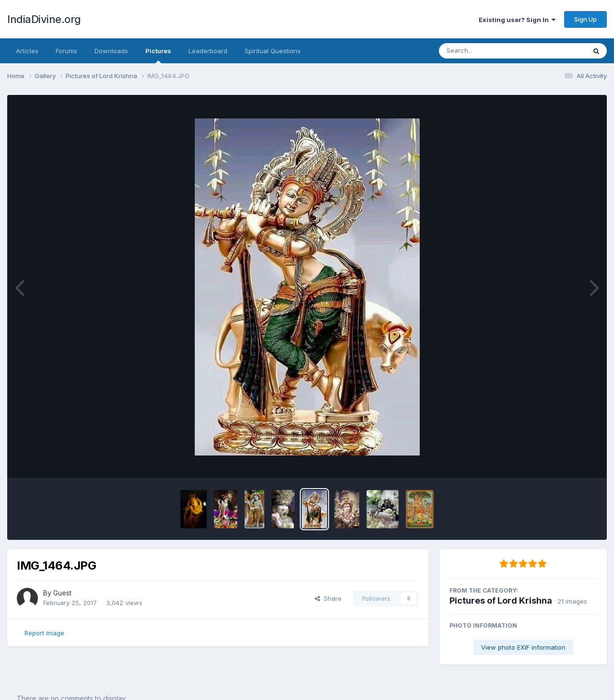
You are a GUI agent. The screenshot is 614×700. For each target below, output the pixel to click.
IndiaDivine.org (44, 19)
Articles (27, 51)
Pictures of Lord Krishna (501, 601)
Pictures (158, 55)
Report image (44, 633)
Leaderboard (208, 51)
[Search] (486, 51)
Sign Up (585, 19)
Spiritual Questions (273, 51)
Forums (66, 51)
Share (328, 598)
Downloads (111, 51)
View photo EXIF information (523, 647)
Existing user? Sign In (517, 20)
